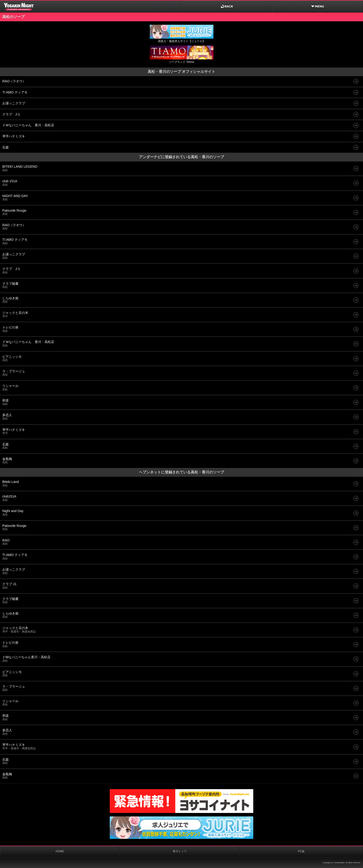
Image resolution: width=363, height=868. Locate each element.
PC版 (301, 851)
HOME (60, 851)
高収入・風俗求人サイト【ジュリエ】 (182, 40)
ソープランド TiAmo (182, 60)
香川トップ (180, 851)
